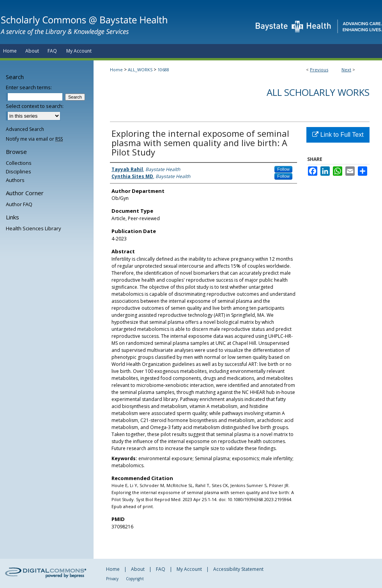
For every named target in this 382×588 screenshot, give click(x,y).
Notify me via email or (34, 139)
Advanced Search (25, 129)
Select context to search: (35, 106)
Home (116, 70)
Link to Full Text (338, 135)
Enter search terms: (29, 87)
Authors (15, 180)
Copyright (135, 579)
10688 (163, 70)
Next (346, 70)
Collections (19, 163)
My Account (189, 569)
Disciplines (19, 171)
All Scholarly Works (318, 92)
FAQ (161, 569)
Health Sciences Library (34, 228)
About (138, 569)
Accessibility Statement (238, 569)
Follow (283, 169)
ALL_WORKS (140, 70)
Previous (319, 70)
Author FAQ (19, 204)
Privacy (112, 579)
